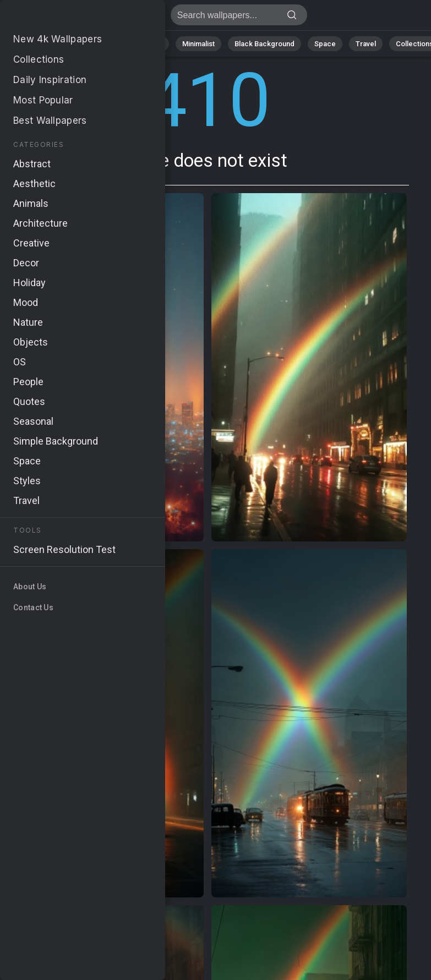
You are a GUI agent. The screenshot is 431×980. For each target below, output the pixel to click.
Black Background (264, 44)
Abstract (102, 44)
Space (325, 44)
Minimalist (198, 44)
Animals (149, 44)
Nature (57, 44)
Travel (366, 44)
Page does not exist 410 (66, 18)
